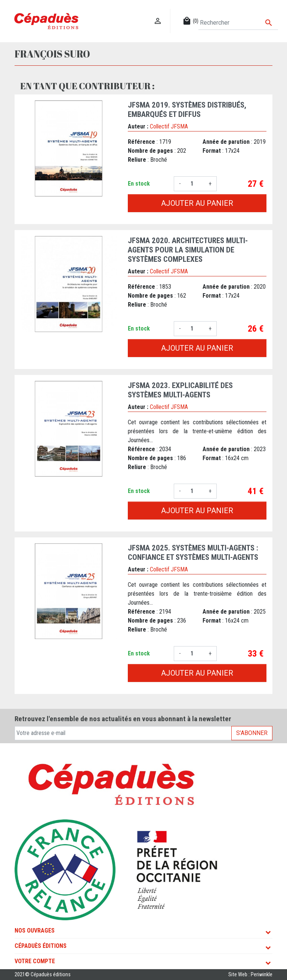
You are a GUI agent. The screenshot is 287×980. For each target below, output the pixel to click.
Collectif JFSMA (169, 126)
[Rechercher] (238, 23)
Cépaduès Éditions (41, 946)
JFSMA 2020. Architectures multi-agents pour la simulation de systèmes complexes (188, 250)
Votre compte (35, 961)
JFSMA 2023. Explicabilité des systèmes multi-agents (180, 390)
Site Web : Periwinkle (250, 975)
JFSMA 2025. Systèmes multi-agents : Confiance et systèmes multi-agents (193, 553)
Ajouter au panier (197, 203)
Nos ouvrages (35, 931)
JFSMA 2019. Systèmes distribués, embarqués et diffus (187, 110)
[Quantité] (195, 184)
